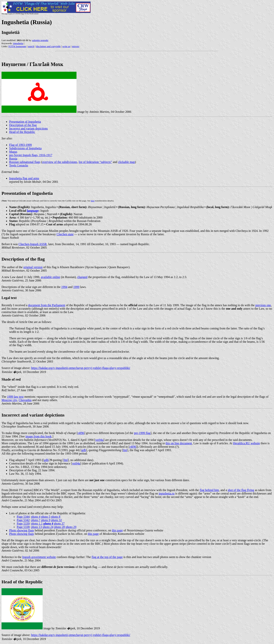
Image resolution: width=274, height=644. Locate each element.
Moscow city (9, 400)
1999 (76, 287)
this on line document (179, 443)
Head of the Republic (22, 132)
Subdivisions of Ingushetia (25, 148)
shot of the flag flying (241, 490)
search (31, 46)
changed (82, 277)
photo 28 (59, 527)
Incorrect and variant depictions (28, 128)
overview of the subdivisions (60, 162)
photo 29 (71, 527)
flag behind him (209, 490)
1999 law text (15, 397)
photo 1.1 (37, 524)
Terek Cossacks (19, 165)
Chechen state (65, 234)
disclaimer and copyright (48, 46)
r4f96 (81, 433)
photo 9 (46, 520)
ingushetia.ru (167, 493)
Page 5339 (23, 524)
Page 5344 (23, 517)
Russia (13, 159)
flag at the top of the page (107, 557)
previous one (263, 305)
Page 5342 (23, 520)
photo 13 (37, 527)
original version (33, 267)
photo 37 (59, 524)
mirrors (76, 46)
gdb (84, 450)
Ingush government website (39, 557)
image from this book (39, 436)
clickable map (126, 162)
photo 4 (36, 517)
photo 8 (56, 517)
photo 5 (46, 517)
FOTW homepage (17, 46)
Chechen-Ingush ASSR (33, 244)
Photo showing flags (22, 530)
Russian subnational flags (25, 162)
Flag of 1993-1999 (20, 145)
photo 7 (36, 520)
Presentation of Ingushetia (25, 122)
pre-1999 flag (142, 433)
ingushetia (18, 43)
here (93, 201)
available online (50, 277)
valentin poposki (40, 40)
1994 (64, 287)
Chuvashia (25, 400)
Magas (13, 152)
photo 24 (48, 527)
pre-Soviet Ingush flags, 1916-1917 (31, 155)
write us (66, 46)
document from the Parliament (47, 305)
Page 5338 (23, 527)
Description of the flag (23, 125)
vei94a (99, 440)
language (33, 211)
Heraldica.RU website (247, 443)
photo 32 (56, 520)
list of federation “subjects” (95, 162)
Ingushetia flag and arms (24, 178)
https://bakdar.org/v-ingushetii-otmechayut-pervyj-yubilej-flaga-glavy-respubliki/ (81, 368)
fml (125, 450)
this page (117, 530)
